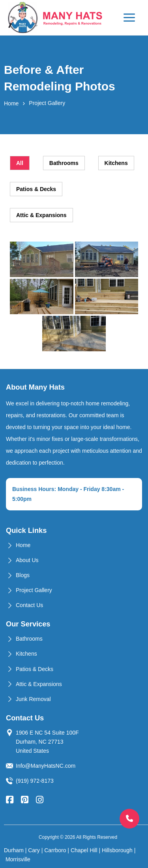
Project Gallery (34, 590)
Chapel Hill (84, 850)
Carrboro (55, 850)
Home (11, 103)
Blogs (23, 575)
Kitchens (26, 654)
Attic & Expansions (39, 684)
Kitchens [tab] (116, 163)
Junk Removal (33, 699)
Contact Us (29, 605)
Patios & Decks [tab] (36, 189)
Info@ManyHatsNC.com (46, 766)
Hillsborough (117, 850)
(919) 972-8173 (35, 781)
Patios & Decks (35, 669)
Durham (14, 850)
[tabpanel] (74, 296)
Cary (34, 850)
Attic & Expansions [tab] (41, 215)
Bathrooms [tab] (64, 163)
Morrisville (18, 859)
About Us (27, 560)
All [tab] (20, 163)
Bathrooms (29, 639)
